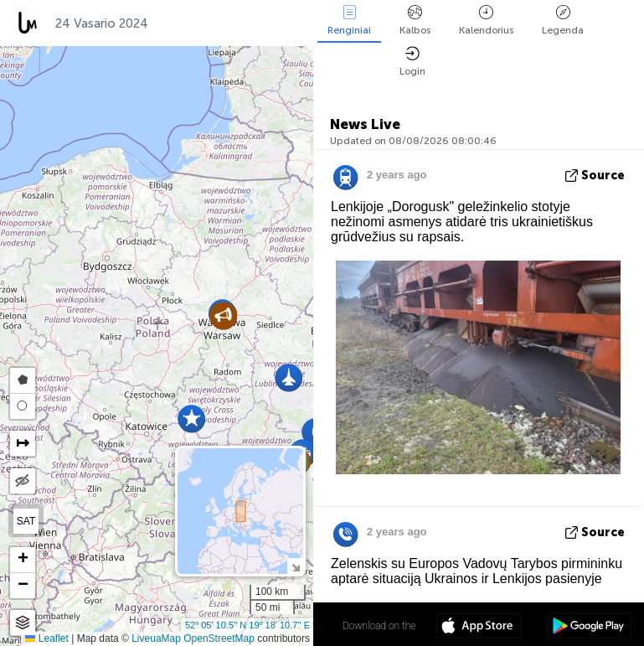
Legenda (563, 21)
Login (412, 62)
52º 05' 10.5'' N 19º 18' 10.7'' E (247, 625)
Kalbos (415, 21)
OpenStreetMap (219, 638)
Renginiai (349, 21)
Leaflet (46, 638)
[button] (223, 315)
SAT (26, 521)
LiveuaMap (156, 638)
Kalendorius (486, 21)
